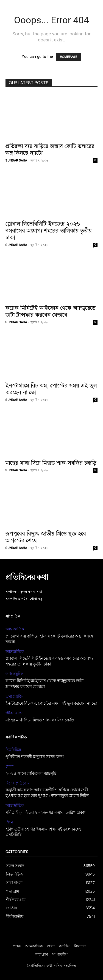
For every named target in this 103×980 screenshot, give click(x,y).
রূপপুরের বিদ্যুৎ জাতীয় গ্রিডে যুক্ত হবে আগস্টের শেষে (46, 537)
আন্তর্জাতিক (15, 629)
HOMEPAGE (69, 57)
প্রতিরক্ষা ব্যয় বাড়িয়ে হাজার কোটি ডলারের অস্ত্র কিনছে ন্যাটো (50, 150)
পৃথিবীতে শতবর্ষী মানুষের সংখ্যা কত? (35, 757)
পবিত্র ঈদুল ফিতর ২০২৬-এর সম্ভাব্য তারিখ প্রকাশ (46, 813)
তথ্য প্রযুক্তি (14, 674)
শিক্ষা (9, 822)
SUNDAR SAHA (16, 161)
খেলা (9, 767)
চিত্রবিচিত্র (13, 750)
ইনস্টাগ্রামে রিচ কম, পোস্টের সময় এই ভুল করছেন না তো (51, 389)
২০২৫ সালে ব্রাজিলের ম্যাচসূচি (31, 774)
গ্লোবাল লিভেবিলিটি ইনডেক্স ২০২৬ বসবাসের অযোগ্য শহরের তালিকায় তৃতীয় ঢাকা (49, 231)
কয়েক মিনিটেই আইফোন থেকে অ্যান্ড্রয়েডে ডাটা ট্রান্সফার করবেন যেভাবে (51, 311)
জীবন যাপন (15, 713)
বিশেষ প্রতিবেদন (18, 783)
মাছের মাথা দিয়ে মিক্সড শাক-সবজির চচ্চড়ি (51, 463)
